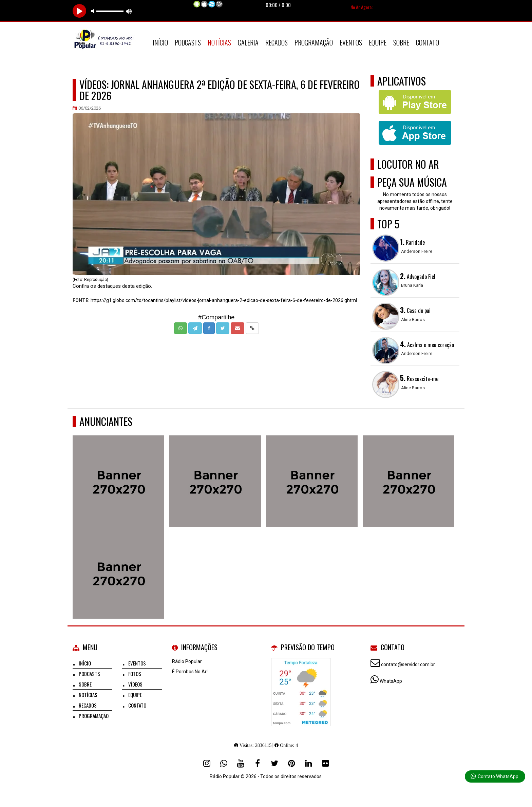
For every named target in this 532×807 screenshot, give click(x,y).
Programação (314, 42)
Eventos (351, 42)
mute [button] (94, 11)
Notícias (219, 42)
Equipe (378, 42)
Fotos (135, 674)
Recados (277, 42)
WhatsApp (391, 681)
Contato (427, 42)
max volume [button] (129, 11)
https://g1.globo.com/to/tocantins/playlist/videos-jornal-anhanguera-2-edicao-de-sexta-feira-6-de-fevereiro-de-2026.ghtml (224, 300)
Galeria (248, 42)
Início (160, 42)
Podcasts (188, 42)
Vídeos (135, 684)
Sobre (401, 42)
